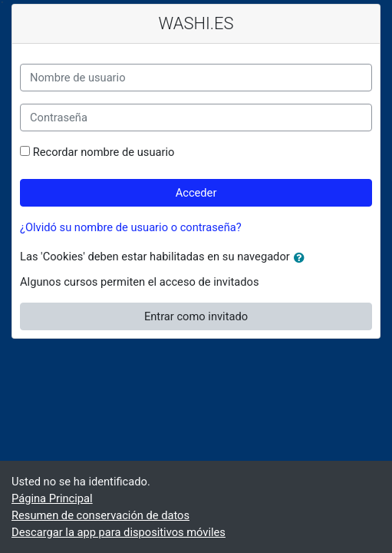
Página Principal (52, 498)
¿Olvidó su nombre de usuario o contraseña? (131, 227)
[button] (302, 258)
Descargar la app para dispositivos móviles (119, 532)
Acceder (196, 193)
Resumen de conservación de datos (100, 515)
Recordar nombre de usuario (104, 152)
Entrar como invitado (196, 316)
